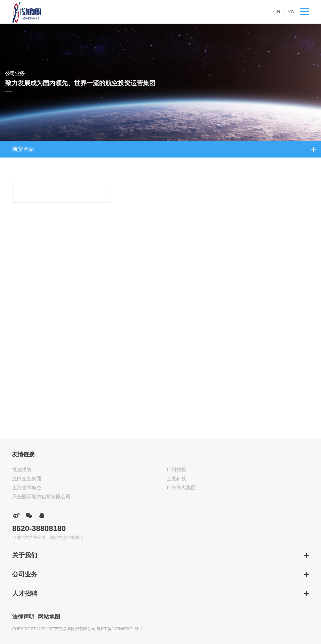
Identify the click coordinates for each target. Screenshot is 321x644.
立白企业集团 (27, 479)
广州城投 (176, 470)
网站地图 (49, 617)
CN (277, 12)
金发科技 (176, 479)
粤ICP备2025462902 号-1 (119, 629)
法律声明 (23, 617)
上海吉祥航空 (27, 488)
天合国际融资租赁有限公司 (41, 497)
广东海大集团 (181, 488)
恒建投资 (22, 470)
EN (291, 12)
